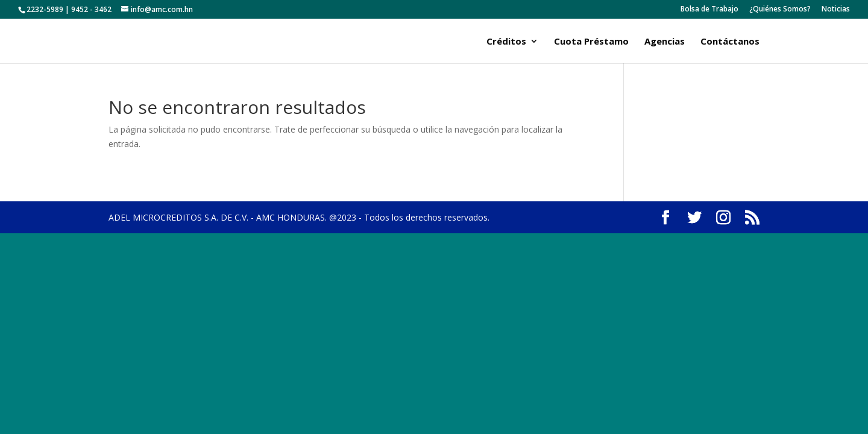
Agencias (665, 42)
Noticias (836, 10)
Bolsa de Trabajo (709, 10)
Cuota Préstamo (591, 42)
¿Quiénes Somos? (780, 10)
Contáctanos (730, 42)
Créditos (506, 42)
